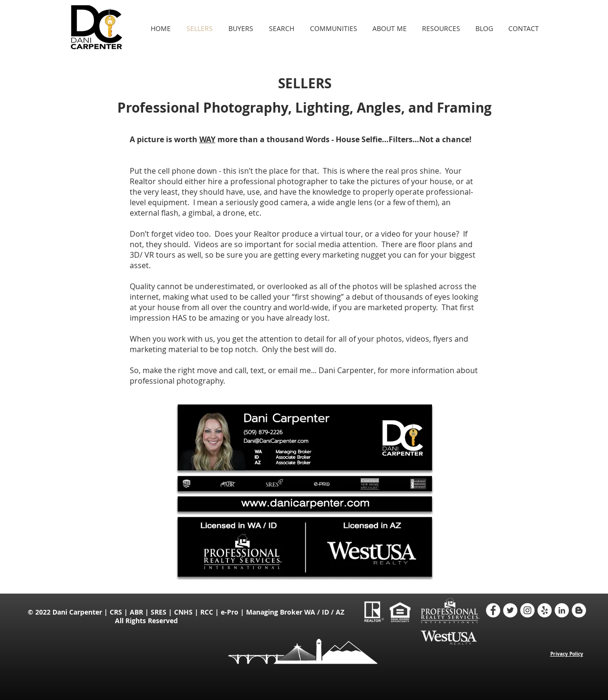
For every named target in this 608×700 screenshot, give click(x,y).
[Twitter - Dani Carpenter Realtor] (510, 610)
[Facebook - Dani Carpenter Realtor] (493, 610)
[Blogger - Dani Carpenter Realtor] (579, 610)
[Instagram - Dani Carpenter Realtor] (527, 610)
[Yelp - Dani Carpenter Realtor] (545, 610)
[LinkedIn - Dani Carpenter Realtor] (562, 610)
